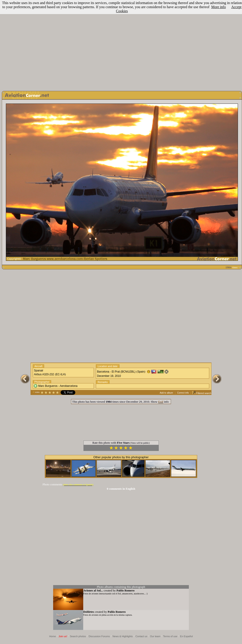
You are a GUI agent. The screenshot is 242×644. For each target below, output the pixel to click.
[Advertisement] (120, 44)
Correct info (183, 393)
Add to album (166, 393)
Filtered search (202, 393)
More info (218, 7)
